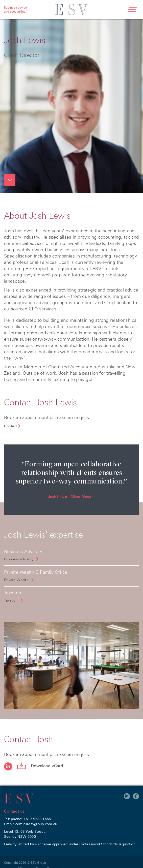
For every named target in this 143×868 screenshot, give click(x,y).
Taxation (11, 600)
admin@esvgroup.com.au (36, 824)
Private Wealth (16, 580)
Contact (10, 426)
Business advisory (19, 559)
